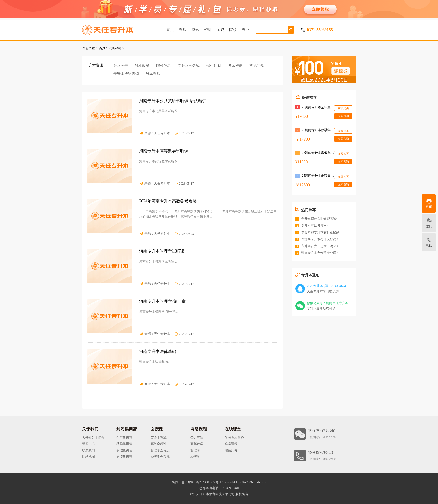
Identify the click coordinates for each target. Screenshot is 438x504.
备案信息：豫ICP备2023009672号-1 (197, 482)
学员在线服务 (234, 438)
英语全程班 (159, 438)
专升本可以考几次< (315, 226)
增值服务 (231, 450)
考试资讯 (235, 66)
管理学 (195, 450)
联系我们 (89, 450)
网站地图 (89, 457)
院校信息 (164, 66)
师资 (220, 30)
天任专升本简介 (93, 438)
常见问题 (257, 66)
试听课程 (115, 48)
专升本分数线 (189, 66)
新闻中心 (89, 444)
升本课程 (153, 74)
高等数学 (197, 444)
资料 (208, 30)
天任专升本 (162, 133)
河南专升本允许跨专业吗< (320, 253)
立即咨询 (343, 116)
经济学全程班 (160, 457)
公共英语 (197, 438)
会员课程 (231, 444)
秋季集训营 (124, 444)
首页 (170, 30)
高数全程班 (159, 444)
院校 (233, 30)
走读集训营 (124, 457)
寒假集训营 (124, 450)
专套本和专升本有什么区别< (321, 232)
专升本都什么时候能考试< (320, 219)
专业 (245, 30)
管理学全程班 (160, 450)
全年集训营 (124, 438)
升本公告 (121, 66)
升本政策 (142, 66)
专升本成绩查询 (126, 74)
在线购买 (343, 108)
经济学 (195, 457)
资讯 (195, 30)
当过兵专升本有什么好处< (320, 239)
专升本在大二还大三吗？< (320, 246)
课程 (183, 30)
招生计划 (214, 66)
